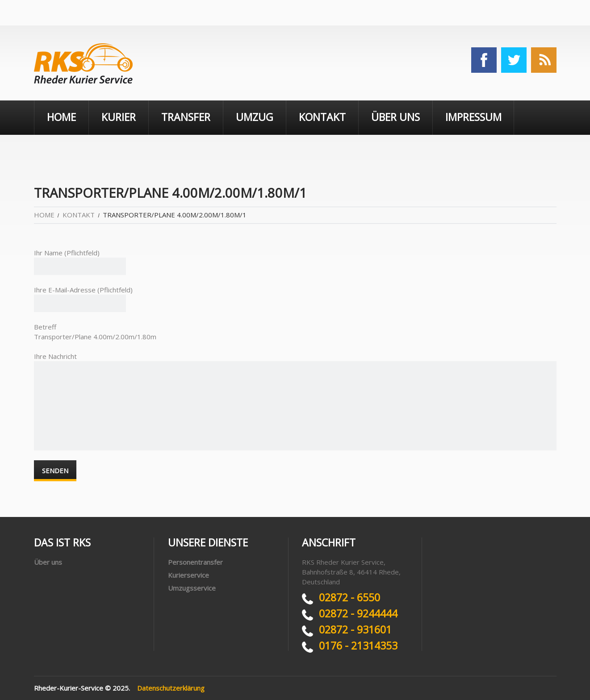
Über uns (395, 117)
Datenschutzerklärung (171, 688)
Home (61, 117)
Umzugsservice (192, 588)
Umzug (255, 117)
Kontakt (322, 117)
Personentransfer (195, 562)
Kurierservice (188, 575)
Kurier (119, 117)
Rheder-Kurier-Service (69, 688)
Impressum (473, 117)
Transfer (186, 117)
